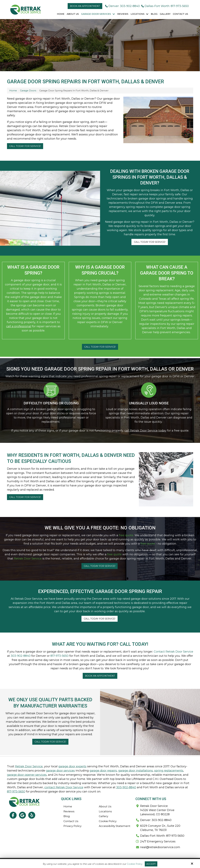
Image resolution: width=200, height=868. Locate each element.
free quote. (126, 535)
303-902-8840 (21, 656)
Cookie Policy (135, 864)
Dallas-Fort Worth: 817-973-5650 (165, 6)
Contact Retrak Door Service (173, 652)
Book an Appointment (85, 6)
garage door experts (72, 766)
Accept (151, 864)
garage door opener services (27, 775)
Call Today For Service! (25, 146)
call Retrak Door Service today (145, 431)
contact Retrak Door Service (64, 787)
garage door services (60, 771)
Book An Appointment (100, 676)
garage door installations (136, 771)
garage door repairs (103, 771)
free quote (148, 544)
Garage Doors (28, 91)
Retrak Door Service (28, 559)
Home (13, 91)
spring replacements (169, 771)
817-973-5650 (60, 656)
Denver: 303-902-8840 (122, 6)
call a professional (19, 326)
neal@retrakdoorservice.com (160, 847)
